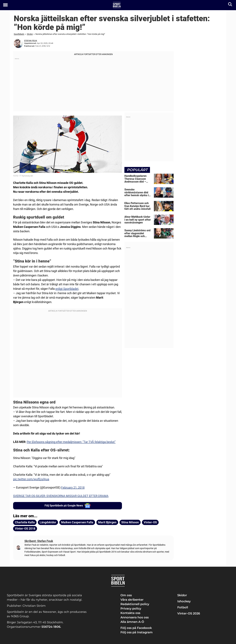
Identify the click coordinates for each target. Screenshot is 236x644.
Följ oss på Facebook (136, 628)
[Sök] (230, 5)
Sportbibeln (19, 34)
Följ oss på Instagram (137, 632)
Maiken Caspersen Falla (77, 522)
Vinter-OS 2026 (189, 613)
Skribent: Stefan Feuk (39, 541)
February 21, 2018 (73, 487)
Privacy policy (131, 609)
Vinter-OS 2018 (25, 529)
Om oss (126, 595)
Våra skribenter (132, 600)
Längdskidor (48, 522)
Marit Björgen (107, 522)
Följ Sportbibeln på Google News (68, 506)
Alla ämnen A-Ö (132, 622)
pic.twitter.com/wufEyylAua (31, 479)
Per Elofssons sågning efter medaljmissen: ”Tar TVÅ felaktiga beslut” (71, 442)
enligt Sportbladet (67, 289)
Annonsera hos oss (135, 617)
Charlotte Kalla (25, 522)
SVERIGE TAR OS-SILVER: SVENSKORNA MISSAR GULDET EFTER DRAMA (61, 496)
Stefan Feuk (31, 41)
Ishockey (184, 601)
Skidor (30, 34)
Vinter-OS (150, 522)
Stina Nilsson (130, 522)
